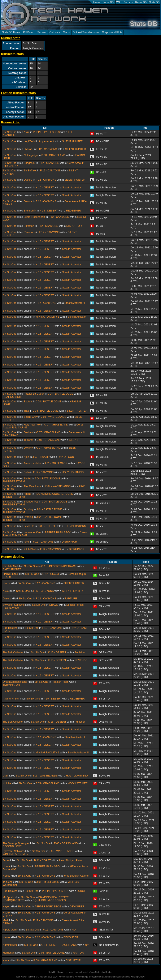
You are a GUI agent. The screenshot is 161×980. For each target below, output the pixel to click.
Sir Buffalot (30, 171)
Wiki (119, 2)
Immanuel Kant (32, 532)
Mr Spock (8, 897)
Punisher (80, 652)
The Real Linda (33, 486)
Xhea (6, 960)
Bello (27, 472)
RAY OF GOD (66, 457)
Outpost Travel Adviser (86, 32)
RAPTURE (71, 599)
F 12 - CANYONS (47, 149)
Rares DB (141, 2)
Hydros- (28, 149)
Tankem (7, 882)
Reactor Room (60, 682)
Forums (128, 2)
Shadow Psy (31, 502)
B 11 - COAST (42, 860)
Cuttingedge (31, 155)
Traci (27, 411)
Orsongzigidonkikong (15, 682)
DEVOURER (77, 907)
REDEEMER (73, 211)
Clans (66, 32)
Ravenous (30, 232)
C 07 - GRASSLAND (56, 425)
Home (97, 2)
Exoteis (28, 402)
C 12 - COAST (51, 574)
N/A (74, 930)
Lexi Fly (28, 448)
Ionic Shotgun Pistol (71, 860)
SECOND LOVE (12, 846)
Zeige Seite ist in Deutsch (101, 972)
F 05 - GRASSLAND (47, 783)
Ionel (27, 542)
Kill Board (29, 32)
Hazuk (6, 913)
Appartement (46, 141)
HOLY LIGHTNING (73, 472)
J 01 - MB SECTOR (56, 463)
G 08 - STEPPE (47, 526)
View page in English (79, 972)
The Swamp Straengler (16, 843)
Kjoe (26, 457)
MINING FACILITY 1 (47, 317)
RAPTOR (78, 953)
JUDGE (81, 891)
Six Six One (10, 132)
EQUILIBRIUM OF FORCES (49, 900)
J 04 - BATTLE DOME (61, 394)
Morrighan (9, 953)
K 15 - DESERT (49, 211)
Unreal (7, 866)
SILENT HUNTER (72, 141)
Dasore (28, 180)
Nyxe (6, 591)
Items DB (108, 2)
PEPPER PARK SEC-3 (46, 132)
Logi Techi (30, 141)
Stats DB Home (11, 32)
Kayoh (6, 907)
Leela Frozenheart (34, 217)
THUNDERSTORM (14, 482)
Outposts (55, 32)
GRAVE (54, 605)
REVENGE (81, 660)
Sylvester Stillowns (14, 605)
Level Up (29, 526)
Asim (27, 132)
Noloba (7, 783)
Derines (28, 432)
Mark (6, 920)
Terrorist (28, 440)
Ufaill (6, 776)
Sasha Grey (31, 417)
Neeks (6, 876)
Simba (27, 479)
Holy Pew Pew (32, 425)
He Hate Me (10, 566)
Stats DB (154, 2)
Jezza (6, 860)
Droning (28, 509)
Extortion (29, 226)
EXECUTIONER (12, 569)
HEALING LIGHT (13, 397)
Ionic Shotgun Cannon (76, 876)
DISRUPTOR (74, 226)
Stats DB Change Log (58, 972)
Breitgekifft (30, 211)
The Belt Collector (13, 652)
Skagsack (29, 163)
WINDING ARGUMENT (16, 854)
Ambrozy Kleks (32, 463)
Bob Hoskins (10, 628)
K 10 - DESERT (45, 188)
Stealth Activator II (73, 188)
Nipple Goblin (11, 930)
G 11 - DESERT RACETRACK (59, 566)
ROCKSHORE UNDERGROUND (54, 494)
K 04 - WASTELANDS (58, 486)
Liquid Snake (10, 574)
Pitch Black (30, 549)
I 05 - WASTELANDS (45, 776)
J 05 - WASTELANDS (54, 417)
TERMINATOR (11, 685)
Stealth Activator (72, 272)
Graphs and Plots (112, 32)
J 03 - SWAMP (41, 457)
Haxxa (6, 583)
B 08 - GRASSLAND (53, 155)
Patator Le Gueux (34, 394)
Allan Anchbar (11, 699)
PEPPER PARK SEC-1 (58, 532)
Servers (42, 32)
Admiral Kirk (10, 945)
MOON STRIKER (78, 783)
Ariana (27, 494)
